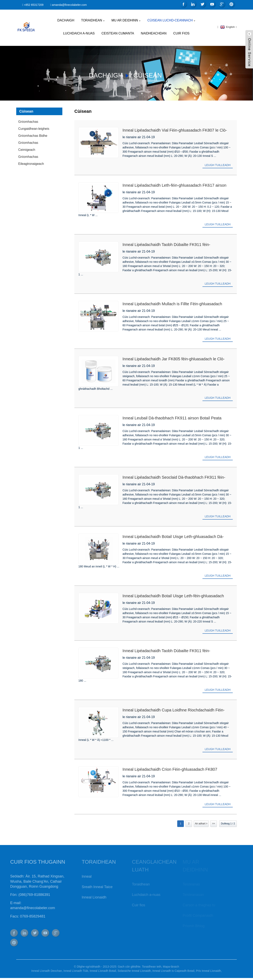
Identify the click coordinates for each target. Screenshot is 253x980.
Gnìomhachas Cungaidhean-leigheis (34, 125)
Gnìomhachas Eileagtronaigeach (31, 160)
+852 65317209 (34, 5)
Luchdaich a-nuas (79, 33)
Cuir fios (181, 33)
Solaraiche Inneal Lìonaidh (134, 971)
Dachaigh (66, 20)
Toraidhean (93, 20)
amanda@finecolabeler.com (69, 5)
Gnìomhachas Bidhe (33, 136)
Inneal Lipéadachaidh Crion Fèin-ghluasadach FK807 (170, 769)
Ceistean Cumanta (118, 33)
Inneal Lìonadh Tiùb (76, 971)
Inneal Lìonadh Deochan (47, 971)
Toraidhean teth (152, 967)
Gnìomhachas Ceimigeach (28, 146)
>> (214, 824)
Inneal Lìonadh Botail (103, 971)
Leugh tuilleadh (218, 165)
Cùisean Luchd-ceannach (171, 20)
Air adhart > (201, 824)
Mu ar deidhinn (126, 20)
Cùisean (148, 75)
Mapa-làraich (171, 967)
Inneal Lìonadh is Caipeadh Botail (173, 971)
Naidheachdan (154, 33)
